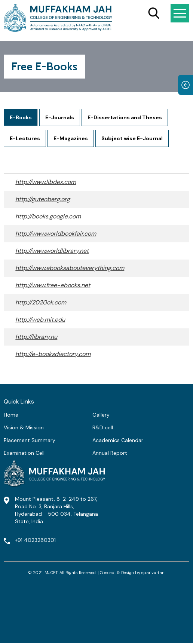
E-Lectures (25, 138)
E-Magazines (71, 138)
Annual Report (110, 453)
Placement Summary (30, 440)
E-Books (21, 117)
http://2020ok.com (41, 302)
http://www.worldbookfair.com (56, 234)
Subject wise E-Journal (132, 138)
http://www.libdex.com (46, 182)
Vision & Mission (24, 427)
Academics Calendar (118, 440)
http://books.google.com (48, 216)
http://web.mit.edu (40, 320)
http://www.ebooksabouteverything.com (70, 268)
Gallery (101, 415)
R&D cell (103, 427)
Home (11, 415)
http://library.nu (36, 337)
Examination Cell (24, 453)
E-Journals (60, 117)
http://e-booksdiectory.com (53, 354)
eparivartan (153, 573)
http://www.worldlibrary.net (52, 251)
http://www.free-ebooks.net (53, 285)
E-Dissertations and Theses (125, 117)
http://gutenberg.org (43, 199)
